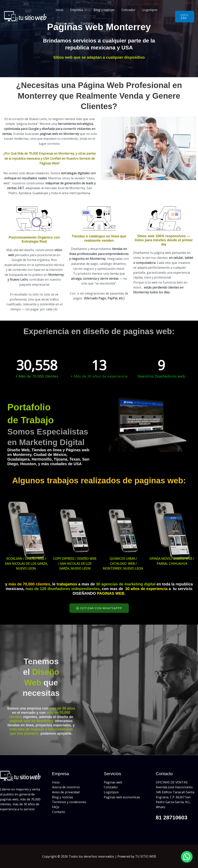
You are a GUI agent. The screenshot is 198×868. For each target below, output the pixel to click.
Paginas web (64, 23)
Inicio (59, 10)
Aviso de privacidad (66, 792)
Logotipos (147, 10)
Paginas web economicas (122, 797)
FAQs (56, 807)
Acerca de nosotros (66, 787)
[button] (84, 10)
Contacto (86, 23)
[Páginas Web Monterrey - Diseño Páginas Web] (26, 16)
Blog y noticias (103, 10)
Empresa (78, 10)
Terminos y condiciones (69, 802)
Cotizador (126, 10)
